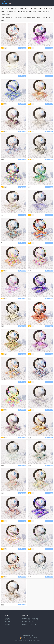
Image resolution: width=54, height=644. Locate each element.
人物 (21, 9)
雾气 (35, 12)
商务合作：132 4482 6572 (29, 624)
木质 (15, 18)
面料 (20, 18)
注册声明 (8, 619)
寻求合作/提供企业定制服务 (30, 619)
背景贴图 (12, 12)
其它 (3, 9)
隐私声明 (8, 624)
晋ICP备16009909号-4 (28, 635)
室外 (3, 12)
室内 (3, 18)
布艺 (43, 18)
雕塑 (3, 15)
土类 (40, 9)
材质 (12, 9)
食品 (35, 9)
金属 (24, 18)
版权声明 (8, 622)
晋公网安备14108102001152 (29, 638)
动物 (26, 9)
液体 (31, 9)
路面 (8, 9)
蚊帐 (3, 21)
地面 (29, 18)
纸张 (50, 9)
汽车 (17, 9)
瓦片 (30, 12)
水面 (39, 12)
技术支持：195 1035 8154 (29, 622)
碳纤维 (45, 9)
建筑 (47, 12)
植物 (8, 15)
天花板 (48, 18)
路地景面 (24, 12)
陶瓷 (38, 18)
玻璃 (34, 18)
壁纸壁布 (9, 18)
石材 (18, 12)
